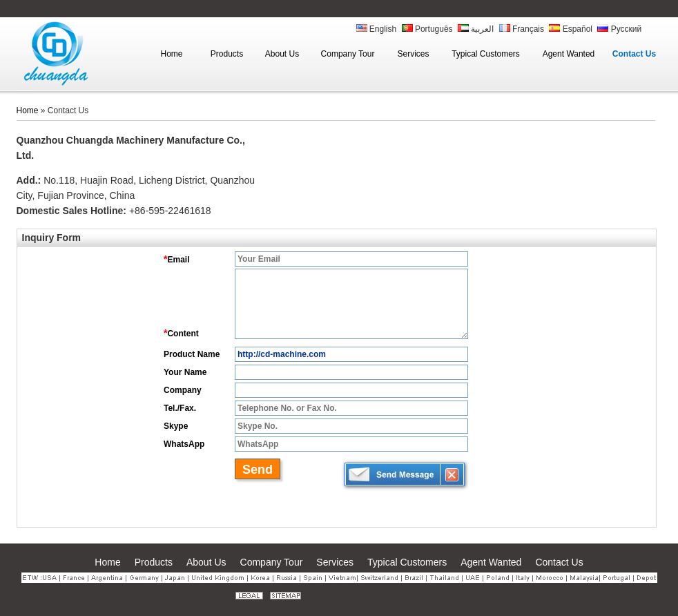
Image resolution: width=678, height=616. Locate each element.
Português (427, 29)
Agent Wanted (491, 562)
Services (335, 562)
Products (154, 562)
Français (522, 29)
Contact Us (559, 562)
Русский (619, 29)
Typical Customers (407, 562)
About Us (206, 562)
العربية (476, 29)
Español (571, 29)
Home (28, 110)
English (377, 29)
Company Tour (272, 562)
